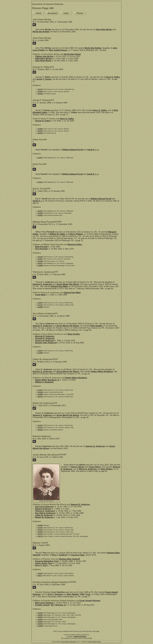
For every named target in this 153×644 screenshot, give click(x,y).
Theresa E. (45, 511)
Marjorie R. (45, 336)
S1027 (40, 158)
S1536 (40, 532)
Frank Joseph (90, 601)
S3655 (40, 617)
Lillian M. (44, 515)
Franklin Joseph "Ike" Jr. (51, 605)
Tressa (95, 467)
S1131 (40, 89)
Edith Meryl (43, 59)
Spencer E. (42, 284)
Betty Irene (44, 603)
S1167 (40, 303)
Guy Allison (45, 513)
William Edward (73, 150)
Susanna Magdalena (46, 561)
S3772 (40, 534)
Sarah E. (93, 150)
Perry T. (59, 555)
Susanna (78, 555)
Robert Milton (102, 372)
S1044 (40, 94)
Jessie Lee (45, 341)
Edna (96, 326)
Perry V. (41, 565)
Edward (43, 509)
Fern (41, 249)
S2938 (40, 615)
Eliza (107, 469)
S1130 (40, 257)
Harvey (78, 467)
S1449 (40, 131)
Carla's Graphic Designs (95, 642)
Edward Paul (60, 286)
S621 (40, 576)
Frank (40, 295)
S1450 (40, 213)
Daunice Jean (46, 343)
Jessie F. (44, 79)
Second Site (73, 642)
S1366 (40, 626)
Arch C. (55, 594)
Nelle (41, 247)
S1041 (40, 215)
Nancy (76, 234)
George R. (43, 121)
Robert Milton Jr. (47, 380)
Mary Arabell (58, 50)
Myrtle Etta (41, 32)
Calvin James (43, 563)
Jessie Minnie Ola (68, 284)
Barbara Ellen (70, 559)
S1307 (40, 573)
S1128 (40, 392)
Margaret (75, 245)
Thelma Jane (44, 56)
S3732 (40, 397)
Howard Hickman (80, 636)
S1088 (40, 266)
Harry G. (113, 77)
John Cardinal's (65, 642)
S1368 (40, 261)
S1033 (40, 613)
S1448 (40, 92)
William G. (44, 382)
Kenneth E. (45, 338)
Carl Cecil (44, 507)
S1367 (40, 259)
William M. (58, 234)
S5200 (40, 624)
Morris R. (88, 469)
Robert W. (44, 517)
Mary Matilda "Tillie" (79, 594)
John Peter (104, 30)
